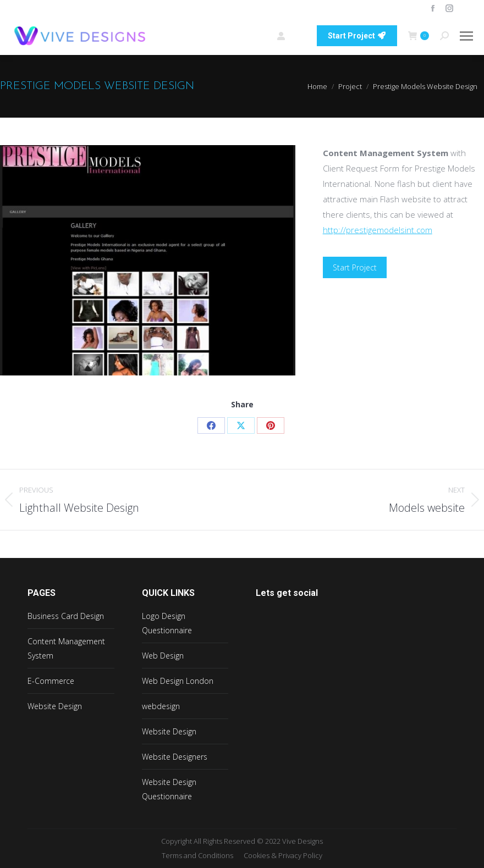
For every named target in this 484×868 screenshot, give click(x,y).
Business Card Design (66, 616)
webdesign (161, 706)
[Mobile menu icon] (466, 36)
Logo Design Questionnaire (167, 623)
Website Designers (175, 757)
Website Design (55, 706)
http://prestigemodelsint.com (378, 230)
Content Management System (66, 648)
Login (291, 36)
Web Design (163, 656)
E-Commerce (51, 681)
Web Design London (178, 681)
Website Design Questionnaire (169, 789)
